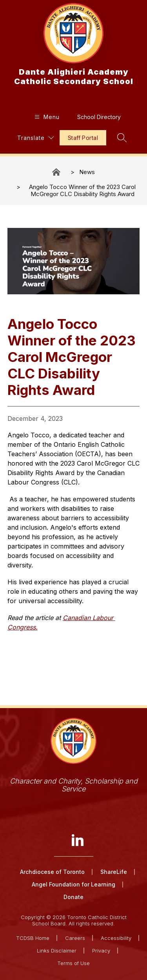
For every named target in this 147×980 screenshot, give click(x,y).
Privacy (101, 951)
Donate (73, 897)
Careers (75, 938)
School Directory (99, 117)
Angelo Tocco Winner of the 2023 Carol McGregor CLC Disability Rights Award (82, 190)
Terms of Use (73, 963)
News (87, 172)
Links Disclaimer (57, 951)
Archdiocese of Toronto (52, 872)
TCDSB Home (33, 938)
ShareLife (114, 872)
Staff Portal (83, 138)
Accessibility (116, 938)
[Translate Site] (35, 138)
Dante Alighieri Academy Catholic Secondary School (57, 172)
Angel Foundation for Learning (73, 884)
